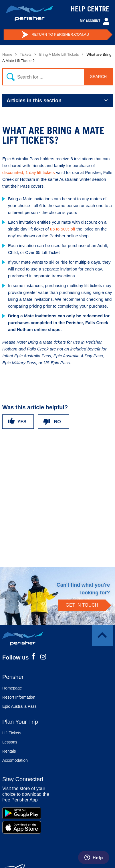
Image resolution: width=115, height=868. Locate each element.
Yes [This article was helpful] (22, 422)
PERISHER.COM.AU (55, 35)
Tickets (26, 54)
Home (7, 54)
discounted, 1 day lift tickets (28, 172)
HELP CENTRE (90, 10)
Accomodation (15, 760)
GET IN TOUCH (82, 605)
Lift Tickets (12, 733)
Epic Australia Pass (19, 706)
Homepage (12, 688)
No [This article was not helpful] (57, 422)
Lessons (10, 742)
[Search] (56, 77)
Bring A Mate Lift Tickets (59, 54)
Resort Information (19, 697)
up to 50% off (63, 229)
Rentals (9, 751)
